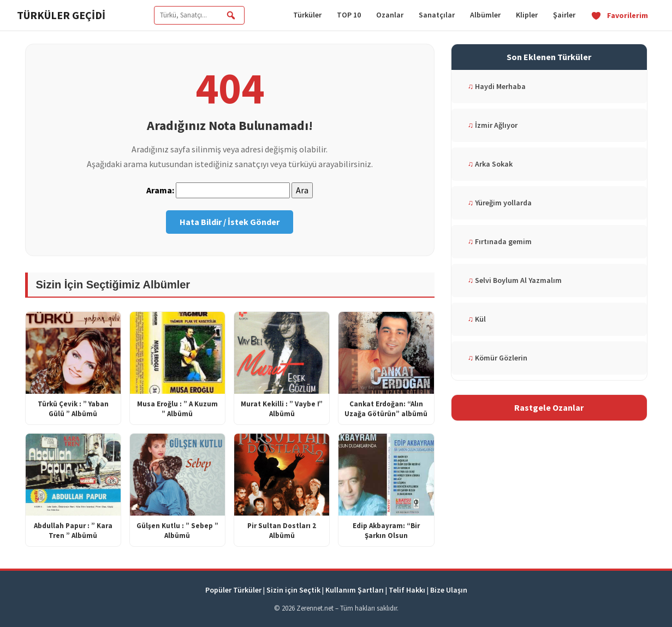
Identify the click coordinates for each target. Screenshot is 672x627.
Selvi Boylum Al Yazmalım (515, 280)
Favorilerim (619, 15)
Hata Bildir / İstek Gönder (230, 222)
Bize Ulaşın (449, 590)
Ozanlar (390, 15)
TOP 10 (349, 15)
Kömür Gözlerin (498, 358)
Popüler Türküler (233, 590)
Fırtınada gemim (500, 241)
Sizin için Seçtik (293, 590)
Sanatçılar (437, 15)
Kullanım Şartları (355, 590)
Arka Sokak (490, 164)
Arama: (160, 190)
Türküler (307, 15)
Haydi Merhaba (497, 86)
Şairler (564, 15)
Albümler (485, 15)
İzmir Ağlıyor (493, 125)
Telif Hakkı (407, 590)
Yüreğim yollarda (500, 203)
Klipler (527, 15)
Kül (477, 319)
